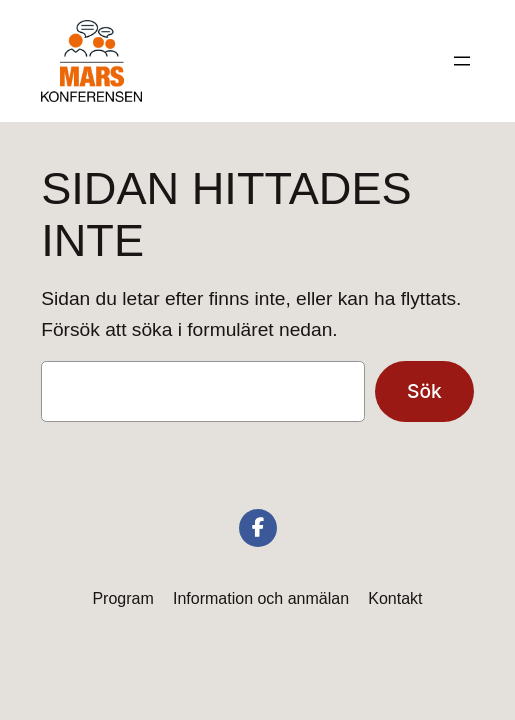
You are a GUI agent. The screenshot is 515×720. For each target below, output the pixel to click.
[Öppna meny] (462, 61)
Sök (424, 391)
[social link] (258, 528)
